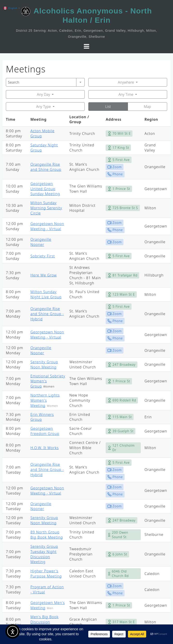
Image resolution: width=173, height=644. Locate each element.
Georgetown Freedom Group (45, 431)
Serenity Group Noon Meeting (44, 364)
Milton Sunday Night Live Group (46, 294)
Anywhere (126, 82)
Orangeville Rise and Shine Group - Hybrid (47, 314)
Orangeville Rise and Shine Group (46, 167)
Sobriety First (43, 256)
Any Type (44, 107)
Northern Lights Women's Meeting (45, 400)
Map (147, 107)
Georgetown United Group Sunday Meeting (45, 189)
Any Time (126, 94)
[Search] (41, 82)
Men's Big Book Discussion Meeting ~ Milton (46, 622)
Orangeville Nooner (41, 242)
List (108, 107)
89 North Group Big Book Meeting (47, 535)
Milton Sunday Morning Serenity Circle (46, 208)
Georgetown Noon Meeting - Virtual (47, 226)
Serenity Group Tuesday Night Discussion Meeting (44, 554)
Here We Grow (44, 275)
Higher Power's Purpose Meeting (46, 574)
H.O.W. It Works (45, 448)
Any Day (43, 94)
